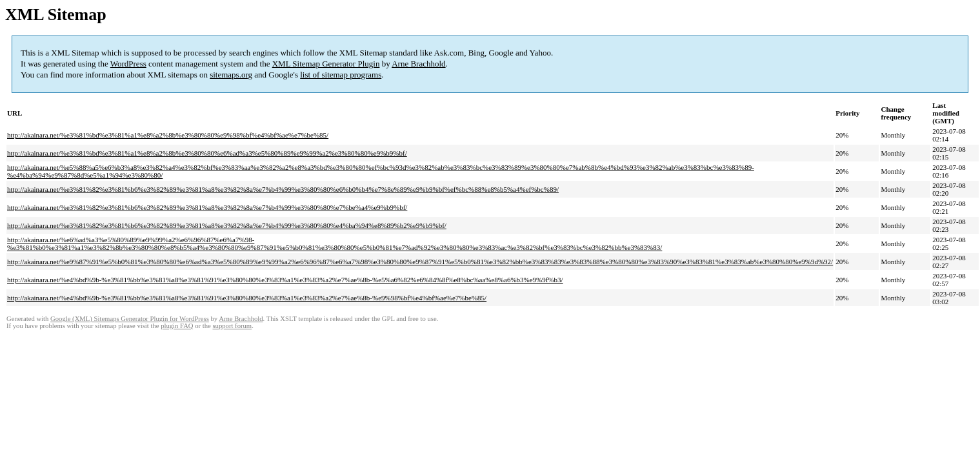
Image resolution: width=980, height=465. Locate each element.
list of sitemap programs (341, 75)
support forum (232, 326)
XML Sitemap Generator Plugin (326, 64)
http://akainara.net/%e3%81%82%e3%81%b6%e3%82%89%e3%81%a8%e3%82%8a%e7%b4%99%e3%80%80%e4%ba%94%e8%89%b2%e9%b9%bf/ (227, 225)
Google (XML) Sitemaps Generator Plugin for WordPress (130, 319)
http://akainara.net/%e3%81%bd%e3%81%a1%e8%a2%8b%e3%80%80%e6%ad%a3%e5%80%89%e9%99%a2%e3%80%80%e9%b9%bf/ (207, 153)
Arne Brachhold (418, 64)
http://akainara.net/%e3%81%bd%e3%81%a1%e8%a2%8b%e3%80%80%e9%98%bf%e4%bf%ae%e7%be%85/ (168, 135)
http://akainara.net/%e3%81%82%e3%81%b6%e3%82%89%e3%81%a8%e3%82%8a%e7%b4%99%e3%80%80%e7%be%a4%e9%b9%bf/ (207, 207)
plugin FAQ (177, 326)
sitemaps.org (231, 75)
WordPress (128, 64)
